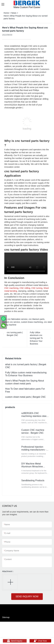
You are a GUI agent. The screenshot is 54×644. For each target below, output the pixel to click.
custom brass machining (32, 322)
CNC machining (11, 288)
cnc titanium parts (37, 319)
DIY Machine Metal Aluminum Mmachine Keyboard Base (32, 467)
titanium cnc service (11, 322)
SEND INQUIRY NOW (27, 596)
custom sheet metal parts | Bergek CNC (25, 397)
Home (6, 13)
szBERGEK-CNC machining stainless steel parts (34, 416)
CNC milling (25, 288)
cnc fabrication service (17, 319)
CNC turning (37, 288)
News (14, 13)
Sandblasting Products (33, 480)
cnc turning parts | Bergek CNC (15, 334)
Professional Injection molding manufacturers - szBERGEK (34, 450)
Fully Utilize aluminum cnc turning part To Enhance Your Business (36, 338)
